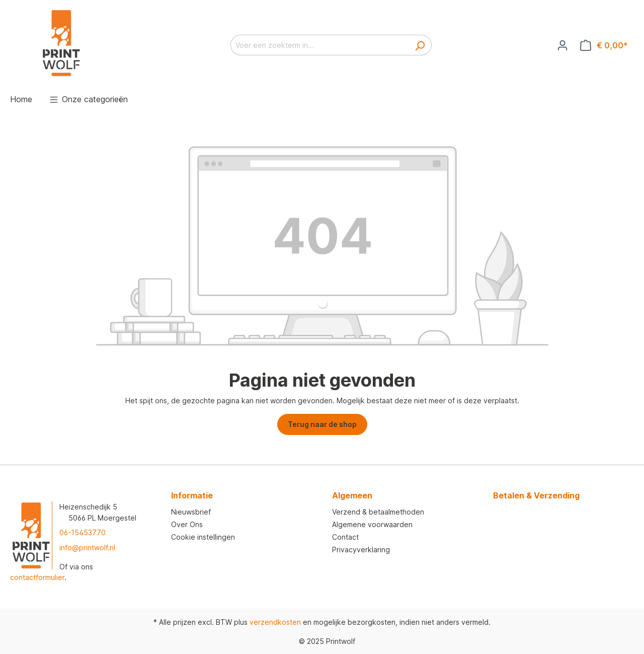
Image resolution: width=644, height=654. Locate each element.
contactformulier (37, 577)
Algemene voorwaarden (372, 524)
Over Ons (187, 524)
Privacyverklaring (361, 550)
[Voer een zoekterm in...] (319, 45)
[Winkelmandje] (604, 45)
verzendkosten (275, 622)
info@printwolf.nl (87, 548)
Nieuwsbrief (191, 512)
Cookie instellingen (203, 537)
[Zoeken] (420, 45)
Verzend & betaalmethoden (378, 512)
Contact (345, 537)
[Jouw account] (562, 45)
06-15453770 (83, 532)
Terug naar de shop (322, 424)
